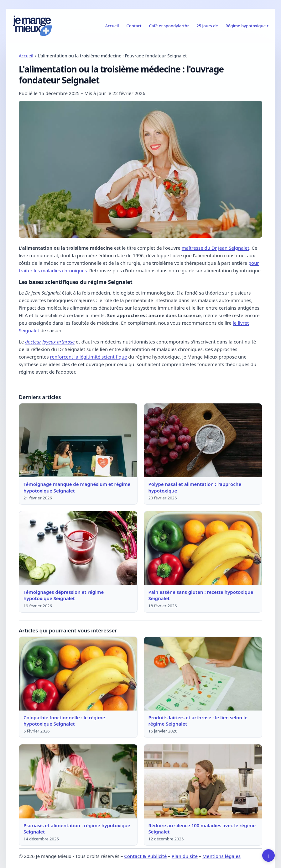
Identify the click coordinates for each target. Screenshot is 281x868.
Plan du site (185, 856)
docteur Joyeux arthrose (50, 342)
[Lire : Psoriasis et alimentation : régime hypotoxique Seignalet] (78, 781)
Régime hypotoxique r (247, 26)
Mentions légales (221, 856)
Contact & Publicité (145, 856)
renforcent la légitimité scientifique (89, 357)
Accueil (112, 26)
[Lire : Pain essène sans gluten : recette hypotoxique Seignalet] (203, 548)
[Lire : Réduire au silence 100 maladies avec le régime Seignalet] (203, 781)
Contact (134, 26)
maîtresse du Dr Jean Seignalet (216, 248)
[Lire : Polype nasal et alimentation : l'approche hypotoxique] (203, 440)
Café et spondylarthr (169, 26)
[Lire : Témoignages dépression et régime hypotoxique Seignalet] (78, 548)
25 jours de (207, 26)
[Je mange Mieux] (33, 26)
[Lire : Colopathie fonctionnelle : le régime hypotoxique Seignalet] (78, 674)
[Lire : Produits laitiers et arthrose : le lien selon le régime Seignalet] (203, 674)
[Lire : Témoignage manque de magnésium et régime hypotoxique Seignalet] (78, 440)
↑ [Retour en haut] (269, 855)
